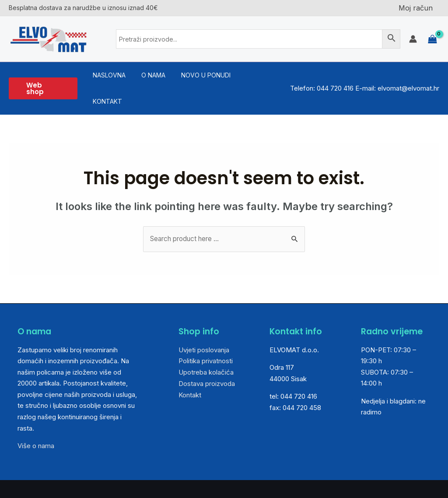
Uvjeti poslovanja (204, 324)
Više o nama (36, 420)
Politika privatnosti (206, 335)
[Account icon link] (413, 39)
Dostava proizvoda (207, 357)
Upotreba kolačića (206, 346)
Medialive (416, 476)
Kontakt (190, 369)
